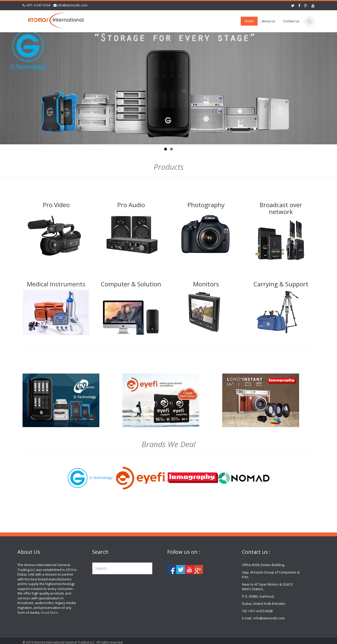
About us (268, 21)
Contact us (291, 21)
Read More (46, 612)
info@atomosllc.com (72, 5)
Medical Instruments (56, 284)
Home (249, 21)
